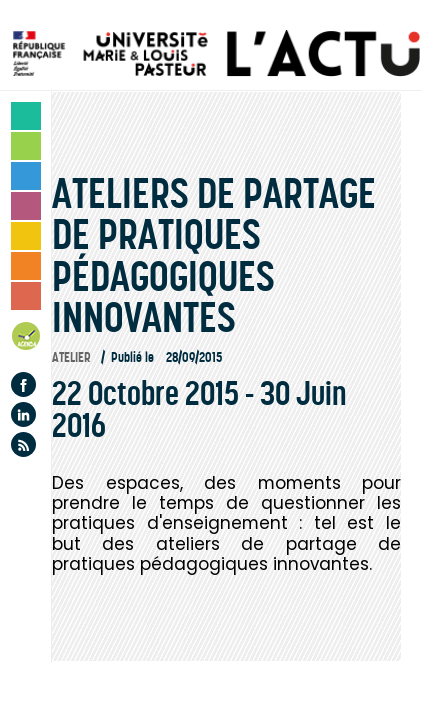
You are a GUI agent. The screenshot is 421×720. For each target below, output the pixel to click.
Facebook (23, 384)
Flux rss (23, 444)
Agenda (27, 339)
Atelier (71, 357)
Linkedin (23, 414)
